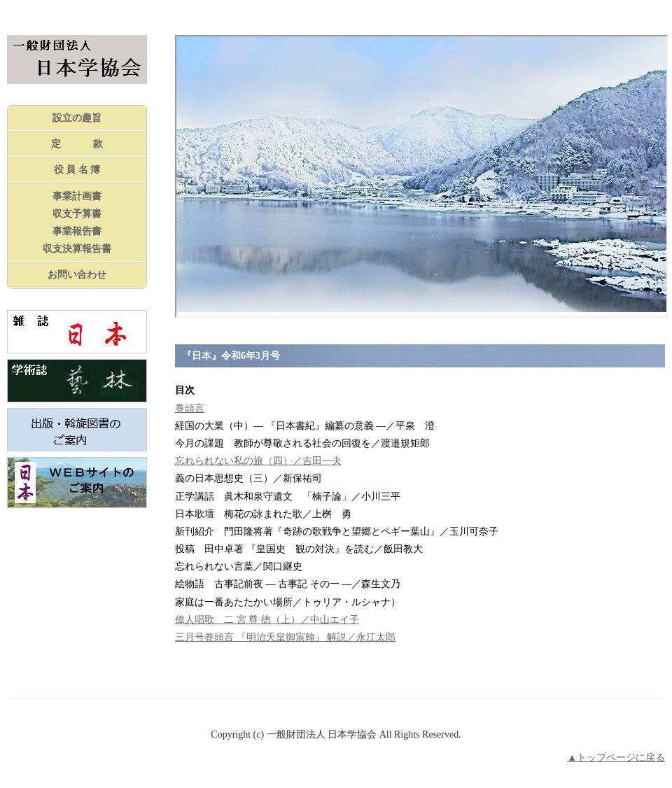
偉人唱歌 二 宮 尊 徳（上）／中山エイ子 (267, 620)
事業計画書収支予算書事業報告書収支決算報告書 (77, 223)
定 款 (77, 144)
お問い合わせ (77, 275)
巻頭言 (190, 408)
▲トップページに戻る (616, 758)
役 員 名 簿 (77, 170)
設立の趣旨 (77, 118)
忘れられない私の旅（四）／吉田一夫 (258, 461)
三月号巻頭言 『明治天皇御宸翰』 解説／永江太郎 (285, 637)
